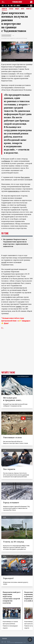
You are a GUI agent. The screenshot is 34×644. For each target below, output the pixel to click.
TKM (11, 6)
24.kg (3, 76)
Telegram (25, 321)
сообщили (6, 161)
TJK (9, 6)
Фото (23, 9)
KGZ (6, 6)
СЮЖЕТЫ (29, 9)
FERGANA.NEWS (17, 2)
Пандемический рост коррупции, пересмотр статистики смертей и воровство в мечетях (12, 598)
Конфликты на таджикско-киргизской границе (14, 38)
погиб (4, 262)
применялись (14, 191)
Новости (4, 9)
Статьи (11, 9)
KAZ (3, 6)
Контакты (5, 638)
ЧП (13, 36)
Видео (17, 9)
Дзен (6, 323)
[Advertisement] (17, 353)
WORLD (18, 6)
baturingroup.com (19, 642)
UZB (15, 6)
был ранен (25, 177)
